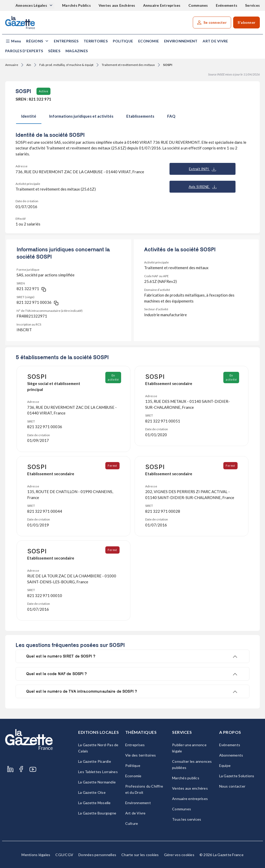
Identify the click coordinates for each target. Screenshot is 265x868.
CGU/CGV (64, 855)
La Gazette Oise (92, 792)
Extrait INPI (203, 169)
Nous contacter (232, 786)
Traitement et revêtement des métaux (128, 65)
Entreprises (66, 41)
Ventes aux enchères (190, 788)
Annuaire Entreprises (162, 5)
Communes (198, 5)
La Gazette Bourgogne (97, 813)
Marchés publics (186, 778)
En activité (113, 377)
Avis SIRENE (203, 187)
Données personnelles (97, 855)
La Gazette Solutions (237, 776)
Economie (149, 41)
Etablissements (140, 116)
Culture (132, 823)
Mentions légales (36, 855)
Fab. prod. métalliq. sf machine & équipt (66, 65)
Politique (123, 41)
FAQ (171, 116)
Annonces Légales (32, 5)
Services (252, 5)
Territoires (96, 41)
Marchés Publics (76, 5)
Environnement (181, 41)
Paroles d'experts (24, 51)
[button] (13, 41)
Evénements (227, 5)
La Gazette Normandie (97, 782)
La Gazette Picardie (95, 761)
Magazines (77, 51)
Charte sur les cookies (140, 855)
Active (43, 91)
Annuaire (12, 65)
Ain (29, 65)
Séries (54, 51)
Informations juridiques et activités (81, 116)
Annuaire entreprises (190, 799)
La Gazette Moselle (94, 803)
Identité (29, 116)
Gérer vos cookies (179, 855)
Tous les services (187, 819)
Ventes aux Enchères (117, 5)
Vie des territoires (141, 755)
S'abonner (246, 22)
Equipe (225, 765)
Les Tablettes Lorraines (98, 772)
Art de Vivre (215, 41)
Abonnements (231, 755)
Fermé (113, 466)
